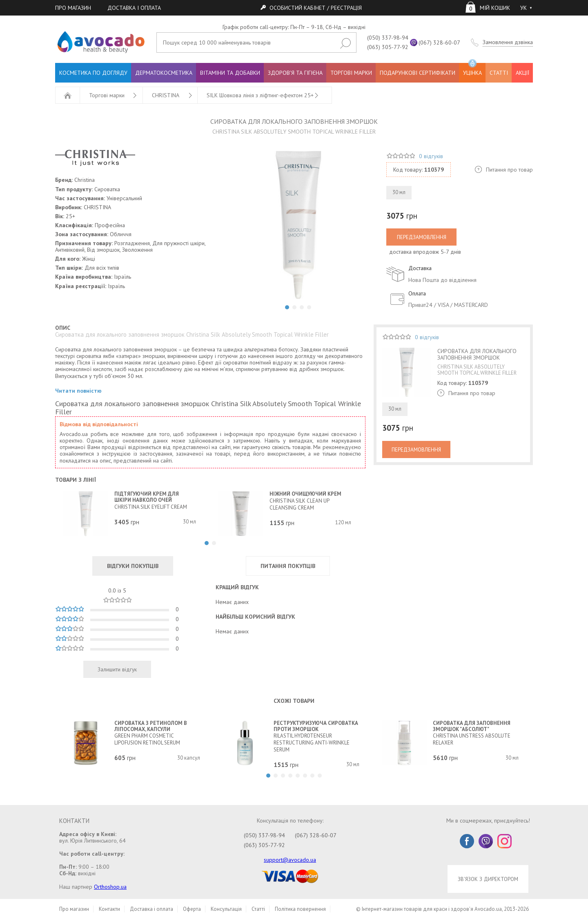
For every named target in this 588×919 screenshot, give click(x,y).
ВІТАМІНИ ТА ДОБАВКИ (230, 73)
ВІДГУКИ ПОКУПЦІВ (133, 566)
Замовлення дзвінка (508, 42)
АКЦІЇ (522, 73)
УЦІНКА (472, 70)
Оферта (192, 909)
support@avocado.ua (290, 860)
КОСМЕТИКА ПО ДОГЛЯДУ (93, 73)
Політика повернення (300, 909)
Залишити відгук (117, 669)
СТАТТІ (499, 73)
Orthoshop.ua (110, 887)
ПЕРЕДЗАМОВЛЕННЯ (422, 237)
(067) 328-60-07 (439, 42)
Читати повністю (78, 391)
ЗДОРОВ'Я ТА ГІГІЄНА (295, 73)
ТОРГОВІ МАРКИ (351, 73)
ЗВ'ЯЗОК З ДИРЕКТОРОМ (488, 879)
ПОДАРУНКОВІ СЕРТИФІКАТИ (418, 73)
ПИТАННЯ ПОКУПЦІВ (288, 566)
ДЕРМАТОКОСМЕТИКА (164, 73)
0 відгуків (431, 156)
